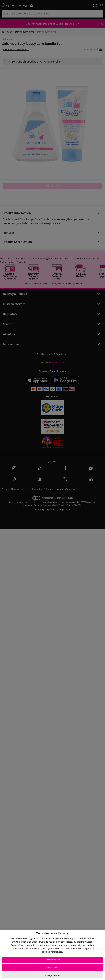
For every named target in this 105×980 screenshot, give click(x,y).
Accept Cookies (52, 960)
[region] (52, 955)
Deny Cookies (53, 968)
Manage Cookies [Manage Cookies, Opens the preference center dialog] (52, 975)
